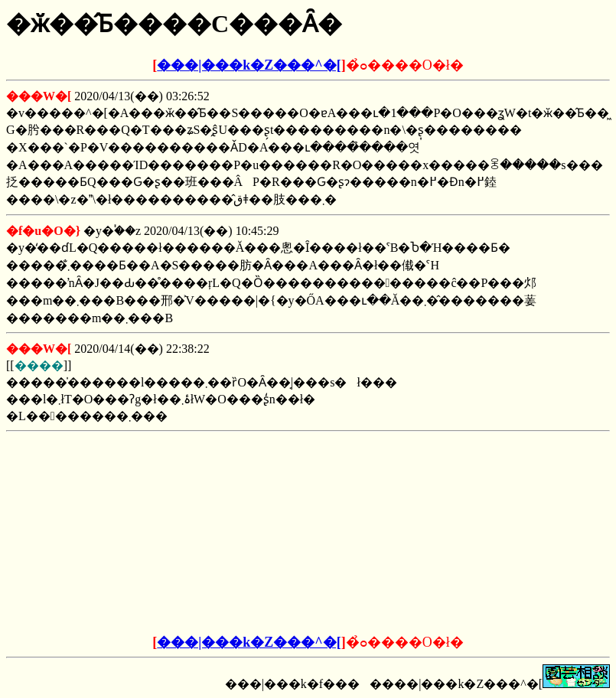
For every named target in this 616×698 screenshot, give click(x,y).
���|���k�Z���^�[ (249, 65)
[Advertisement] (192, 533)
